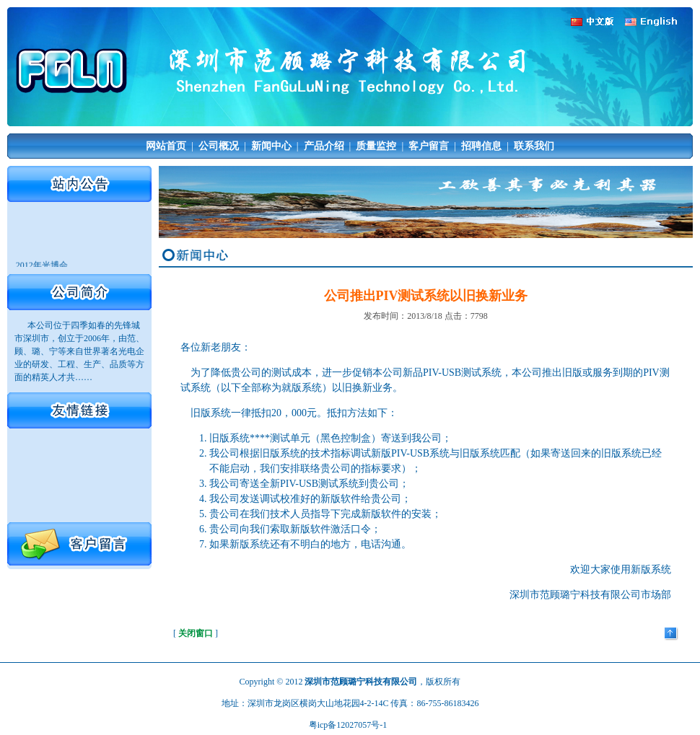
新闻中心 (271, 146)
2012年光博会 (42, 266)
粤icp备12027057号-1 (348, 725)
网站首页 (166, 146)
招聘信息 (481, 146)
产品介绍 (324, 146)
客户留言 (429, 146)
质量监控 (376, 146)
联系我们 (534, 146)
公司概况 (219, 146)
